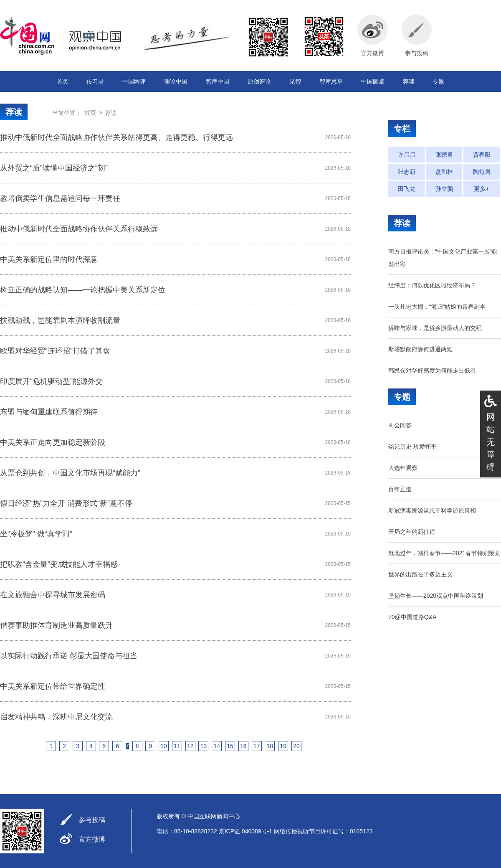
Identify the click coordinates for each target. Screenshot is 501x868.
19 (283, 746)
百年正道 (400, 489)
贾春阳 (482, 155)
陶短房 (482, 172)
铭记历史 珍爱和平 (412, 447)
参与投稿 (92, 820)
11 (177, 746)
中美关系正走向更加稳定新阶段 (53, 442)
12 (190, 746)
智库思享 (331, 81)
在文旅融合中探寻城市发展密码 (53, 595)
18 (270, 746)
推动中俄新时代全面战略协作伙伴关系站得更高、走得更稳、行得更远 (116, 137)
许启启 (407, 155)
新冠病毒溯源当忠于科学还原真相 (432, 510)
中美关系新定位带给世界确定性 (53, 686)
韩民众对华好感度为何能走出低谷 (432, 371)
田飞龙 (407, 189)
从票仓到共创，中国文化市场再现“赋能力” (70, 473)
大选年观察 (403, 468)
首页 (63, 81)
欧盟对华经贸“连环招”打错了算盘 (55, 351)
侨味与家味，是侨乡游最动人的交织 (435, 328)
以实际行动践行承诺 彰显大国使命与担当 (69, 656)
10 (164, 746)
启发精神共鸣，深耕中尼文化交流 (56, 717)
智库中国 (218, 81)
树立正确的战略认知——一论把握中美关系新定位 (83, 290)
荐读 (409, 81)
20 (296, 746)
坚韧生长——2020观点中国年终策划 (436, 596)
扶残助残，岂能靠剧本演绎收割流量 (60, 320)
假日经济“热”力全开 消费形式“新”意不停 (66, 503)
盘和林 (444, 172)
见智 (295, 81)
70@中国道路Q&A (412, 617)
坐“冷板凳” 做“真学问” (36, 534)
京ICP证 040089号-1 (245, 831)
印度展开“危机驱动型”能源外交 (51, 381)
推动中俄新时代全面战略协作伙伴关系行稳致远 (79, 229)
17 (257, 746)
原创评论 (259, 81)
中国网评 (134, 81)
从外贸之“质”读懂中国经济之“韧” (54, 168)
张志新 (407, 172)
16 (243, 746)
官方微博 (92, 839)
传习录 (95, 81)
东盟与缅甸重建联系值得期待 (49, 412)
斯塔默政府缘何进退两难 (420, 349)
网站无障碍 (491, 442)
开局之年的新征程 (412, 532)
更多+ (481, 189)
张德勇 (444, 155)
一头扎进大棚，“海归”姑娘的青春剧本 (437, 307)
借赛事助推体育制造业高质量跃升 (56, 625)
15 (230, 746)
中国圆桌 (373, 81)
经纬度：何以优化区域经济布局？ (432, 285)
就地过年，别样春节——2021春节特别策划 (444, 553)
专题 (438, 81)
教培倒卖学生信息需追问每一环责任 (60, 198)
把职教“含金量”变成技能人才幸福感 (59, 564)
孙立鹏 (444, 189)
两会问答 (400, 425)
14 (217, 746)
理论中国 (176, 81)
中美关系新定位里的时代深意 (49, 259)
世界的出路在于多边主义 (420, 574)
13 (204, 746)
